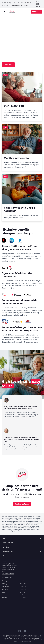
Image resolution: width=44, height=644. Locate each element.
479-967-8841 (38, 4)
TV (4, 538)
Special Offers (8, 551)
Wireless (6, 547)
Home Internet (8, 543)
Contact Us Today (22, 504)
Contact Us (37, 12)
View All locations (8, 574)
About (5, 556)
